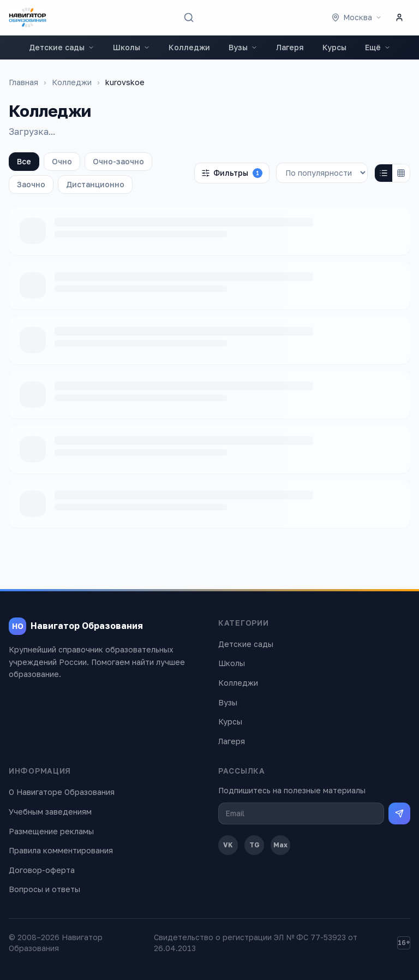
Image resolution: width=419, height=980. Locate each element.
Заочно (31, 184)
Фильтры (232, 173)
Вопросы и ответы (44, 889)
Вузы (243, 47)
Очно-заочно (118, 161)
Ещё (378, 47)
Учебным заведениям (50, 812)
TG (255, 845)
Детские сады (62, 47)
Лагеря (290, 47)
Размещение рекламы (51, 831)
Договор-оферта (42, 870)
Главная (23, 82)
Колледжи (189, 47)
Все (24, 161)
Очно (62, 161)
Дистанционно (95, 184)
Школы (131, 47)
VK (228, 845)
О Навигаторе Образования (62, 792)
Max (280, 845)
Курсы (334, 47)
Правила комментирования (61, 850)
